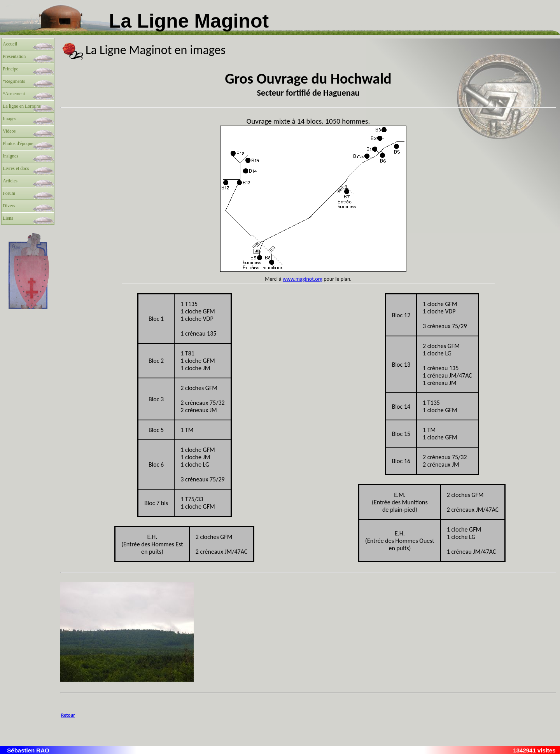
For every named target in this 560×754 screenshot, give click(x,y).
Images (10, 119)
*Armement (14, 94)
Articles (10, 181)
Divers (9, 206)
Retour (68, 715)
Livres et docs (16, 168)
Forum (9, 193)
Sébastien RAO (28, 750)
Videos (9, 131)
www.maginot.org (303, 279)
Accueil (10, 44)
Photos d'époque (18, 143)
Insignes (10, 156)
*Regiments (14, 81)
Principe (10, 69)
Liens (8, 218)
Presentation (14, 56)
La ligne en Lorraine (22, 106)
